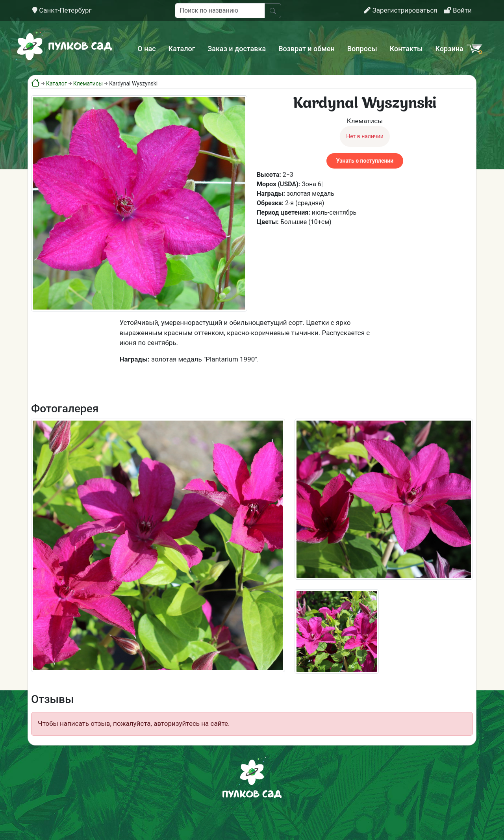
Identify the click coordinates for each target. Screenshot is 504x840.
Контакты (406, 49)
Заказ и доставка (237, 49)
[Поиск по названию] (220, 11)
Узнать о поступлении (365, 161)
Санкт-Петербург (62, 10)
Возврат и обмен (306, 49)
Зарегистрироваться (400, 10)
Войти (458, 10)
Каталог (182, 49)
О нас (146, 49)
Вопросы (362, 49)
